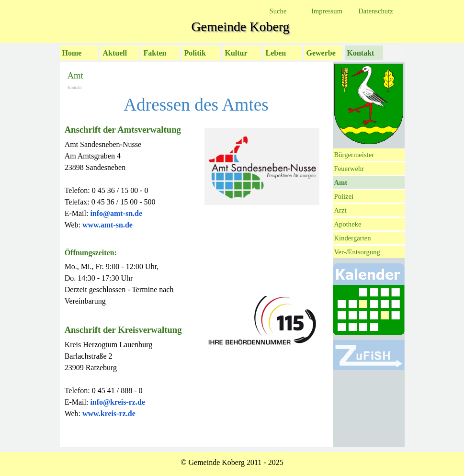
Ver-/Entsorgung (357, 252)
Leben (276, 53)
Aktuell (115, 53)
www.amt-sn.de (108, 225)
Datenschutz (375, 11)
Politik (195, 53)
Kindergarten (353, 238)
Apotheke (348, 224)
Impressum (327, 11)
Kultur (236, 53)
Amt (341, 182)
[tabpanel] (130, 283)
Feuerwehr (349, 169)
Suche (278, 11)
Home (72, 53)
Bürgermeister (354, 155)
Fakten (155, 53)
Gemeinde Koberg (240, 27)
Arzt (340, 210)
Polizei (344, 196)
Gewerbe (321, 53)
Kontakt (361, 53)
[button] (116, 213)
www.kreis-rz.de (109, 414)
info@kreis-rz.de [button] (118, 402)
